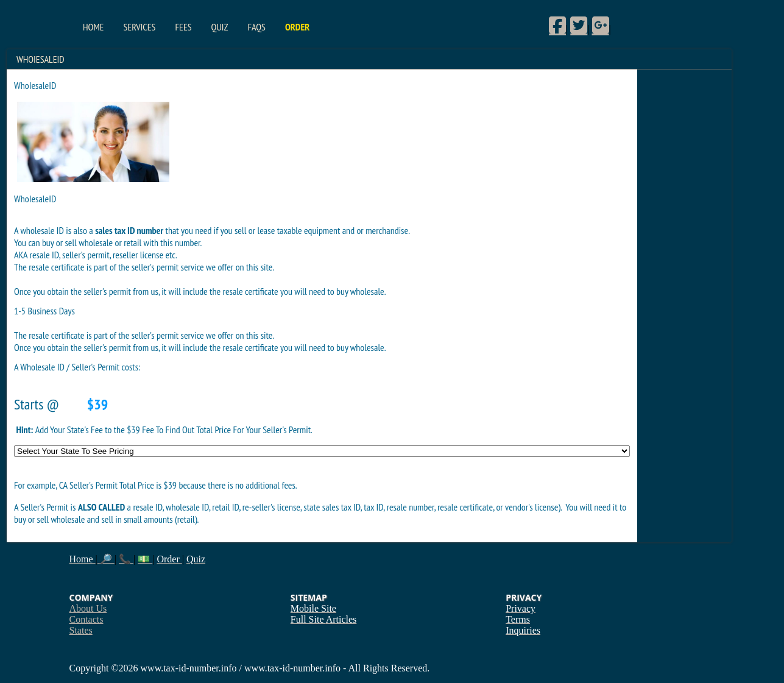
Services (139, 27)
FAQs (256, 27)
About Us (88, 608)
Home (93, 27)
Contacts (87, 619)
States (81, 630)
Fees (183, 27)
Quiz (220, 27)
